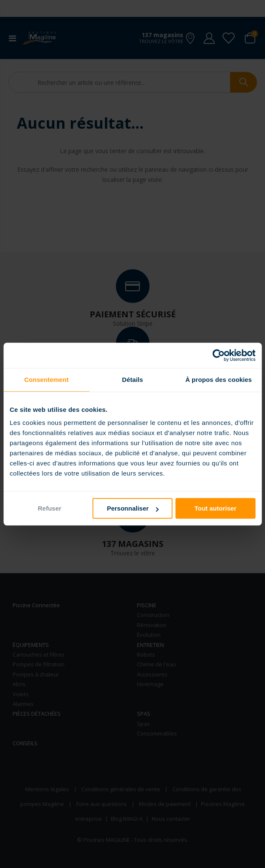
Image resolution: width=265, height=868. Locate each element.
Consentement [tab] (46, 380)
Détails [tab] (133, 380)
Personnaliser (133, 508)
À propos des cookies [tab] (219, 380)
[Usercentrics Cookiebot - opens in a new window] (218, 355)
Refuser (50, 508)
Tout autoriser (215, 508)
